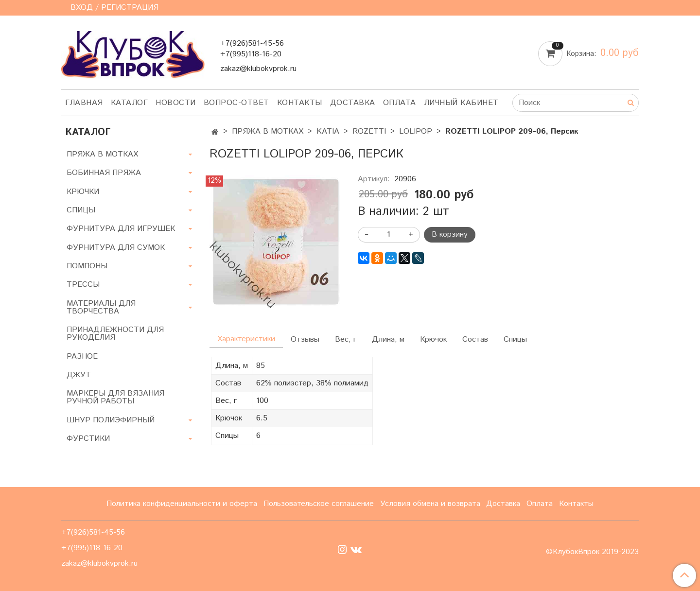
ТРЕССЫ (83, 285)
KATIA (328, 131)
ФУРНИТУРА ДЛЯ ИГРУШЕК (121, 229)
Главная (84, 103)
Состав (475, 339)
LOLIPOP (416, 131)
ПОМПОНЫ (87, 266)
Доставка (353, 103)
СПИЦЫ (81, 210)
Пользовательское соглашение (319, 504)
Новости (176, 103)
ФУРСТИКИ (88, 439)
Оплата (400, 103)
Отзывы (305, 339)
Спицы (515, 339)
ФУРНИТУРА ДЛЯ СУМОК (116, 248)
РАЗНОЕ (82, 356)
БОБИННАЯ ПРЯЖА (104, 173)
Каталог (130, 103)
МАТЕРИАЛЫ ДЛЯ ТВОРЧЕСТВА (101, 307)
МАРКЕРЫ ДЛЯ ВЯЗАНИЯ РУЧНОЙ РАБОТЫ (115, 397)
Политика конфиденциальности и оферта (182, 504)
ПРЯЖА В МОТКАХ (268, 131)
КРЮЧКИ (83, 192)
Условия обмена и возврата (430, 504)
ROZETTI (369, 131)
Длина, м (388, 339)
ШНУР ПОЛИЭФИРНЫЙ (111, 420)
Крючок (433, 339)
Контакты (300, 103)
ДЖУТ (79, 375)
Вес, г (346, 339)
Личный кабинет (461, 103)
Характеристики (246, 339)
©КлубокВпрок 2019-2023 (592, 552)
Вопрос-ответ (236, 103)
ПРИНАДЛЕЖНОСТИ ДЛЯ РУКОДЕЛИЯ (115, 334)
